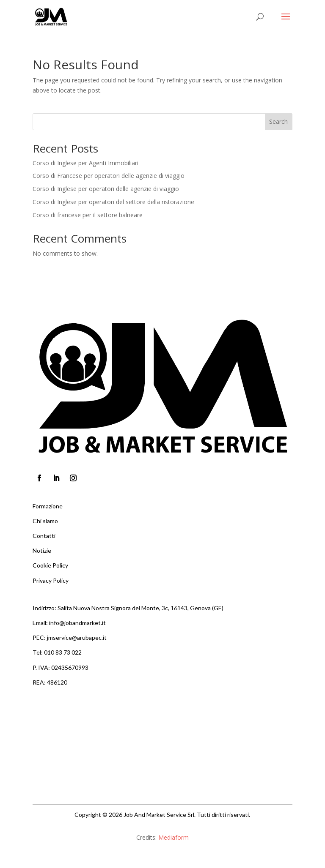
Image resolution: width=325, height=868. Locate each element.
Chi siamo (45, 521)
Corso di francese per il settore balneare (88, 215)
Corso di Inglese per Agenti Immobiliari (85, 163)
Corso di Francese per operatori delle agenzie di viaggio (109, 176)
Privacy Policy (51, 580)
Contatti (44, 536)
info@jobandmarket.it (77, 623)
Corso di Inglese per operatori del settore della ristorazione (113, 202)
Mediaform (174, 837)
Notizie (42, 550)
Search (278, 121)
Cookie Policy (50, 565)
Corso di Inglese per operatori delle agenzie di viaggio (106, 189)
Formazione (48, 506)
